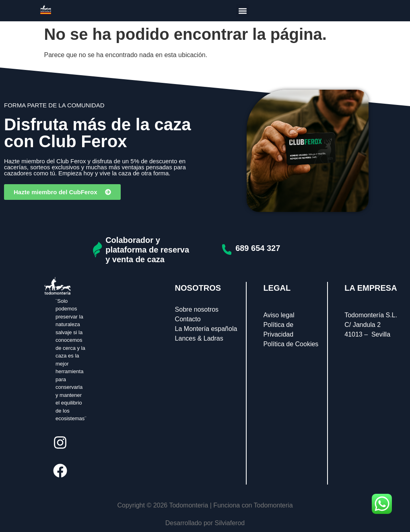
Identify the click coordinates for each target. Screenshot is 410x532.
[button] (242, 11)
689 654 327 (258, 248)
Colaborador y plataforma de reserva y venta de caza (147, 250)
